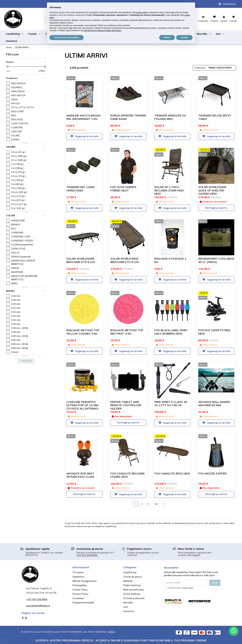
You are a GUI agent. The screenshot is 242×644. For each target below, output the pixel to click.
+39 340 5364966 (87, 555)
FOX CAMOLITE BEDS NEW (172, 473)
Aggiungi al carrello (87, 136)
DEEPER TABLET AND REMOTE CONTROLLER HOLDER (126, 405)
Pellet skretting (132, 585)
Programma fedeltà (83, 603)
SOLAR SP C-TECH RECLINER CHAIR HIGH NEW (169, 190)
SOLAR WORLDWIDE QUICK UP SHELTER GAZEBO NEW (212, 190)
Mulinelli (128, 581)
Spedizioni (78, 577)
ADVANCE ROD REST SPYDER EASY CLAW (80, 475)
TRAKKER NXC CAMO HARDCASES (81, 189)
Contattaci (229, 4)
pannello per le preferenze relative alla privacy (102, 31)
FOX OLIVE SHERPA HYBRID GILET (123, 189)
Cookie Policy (80, 590)
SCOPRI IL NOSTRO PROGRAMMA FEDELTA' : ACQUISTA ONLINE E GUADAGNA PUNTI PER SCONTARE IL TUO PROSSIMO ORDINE (121, 640)
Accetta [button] (184, 37)
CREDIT (112, 632)
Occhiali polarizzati (134, 598)
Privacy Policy (80, 594)
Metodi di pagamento (84, 581)
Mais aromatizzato (134, 590)
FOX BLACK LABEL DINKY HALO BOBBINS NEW (171, 332)
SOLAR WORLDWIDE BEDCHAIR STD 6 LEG (81, 260)
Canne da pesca (132, 577)
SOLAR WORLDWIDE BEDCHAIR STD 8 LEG (125, 260)
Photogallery (80, 585)
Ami (125, 607)
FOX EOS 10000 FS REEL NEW (215, 332)
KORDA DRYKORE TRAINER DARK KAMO (128, 117)
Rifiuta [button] (167, 37)
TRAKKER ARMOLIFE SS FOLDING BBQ (170, 117)
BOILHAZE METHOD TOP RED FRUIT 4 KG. (127, 332)
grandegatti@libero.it (38, 606)
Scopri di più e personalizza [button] (67, 37)
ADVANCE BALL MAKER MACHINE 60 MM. (214, 404)
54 (156, 504)
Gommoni (129, 611)
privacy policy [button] (142, 12)
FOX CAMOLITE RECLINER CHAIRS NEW (127, 475)
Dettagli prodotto (216, 208)
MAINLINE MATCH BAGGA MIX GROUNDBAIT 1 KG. (83, 117)
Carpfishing (130, 572)
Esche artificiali (132, 594)
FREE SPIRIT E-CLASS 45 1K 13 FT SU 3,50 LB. (171, 404)
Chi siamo (78, 572)
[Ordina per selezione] (214, 68)
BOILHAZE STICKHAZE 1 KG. (170, 260)
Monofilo (128, 603)
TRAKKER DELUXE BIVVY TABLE (215, 117)
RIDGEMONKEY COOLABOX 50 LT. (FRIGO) (216, 260)
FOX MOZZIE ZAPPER (212, 473)
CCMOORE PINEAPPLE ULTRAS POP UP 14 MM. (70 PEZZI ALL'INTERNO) (83, 405)
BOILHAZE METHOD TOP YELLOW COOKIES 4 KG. (83, 332)
